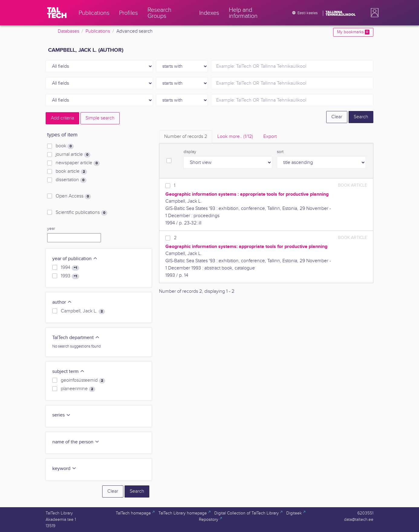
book (65, 146)
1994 (70, 268)
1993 (70, 276)
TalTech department (76, 338)
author (62, 302)
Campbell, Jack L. (83, 311)
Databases (68, 31)
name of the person (76, 442)
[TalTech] (57, 13)
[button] (373, 13)
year (51, 229)
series (62, 415)
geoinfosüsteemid (83, 380)
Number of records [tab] (186, 137)
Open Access (73, 196)
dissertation (71, 180)
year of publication (75, 259)
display (190, 152)
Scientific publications (81, 213)
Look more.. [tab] (235, 137)
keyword (64, 469)
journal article (73, 155)
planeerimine (78, 389)
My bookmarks (353, 32)
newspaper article (78, 163)
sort (280, 152)
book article (71, 171)
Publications (98, 31)
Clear (337, 117)
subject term (68, 372)
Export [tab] (270, 137)
